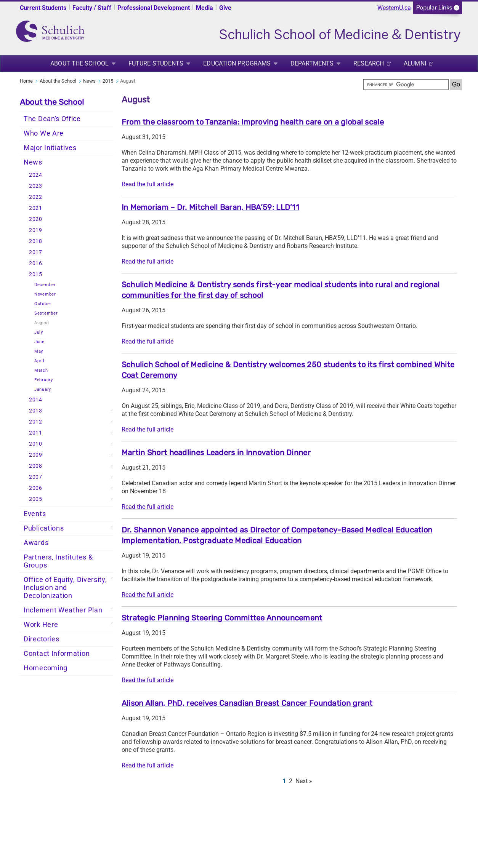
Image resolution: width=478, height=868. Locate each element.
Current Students (43, 8)
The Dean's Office (52, 119)
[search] (406, 85)
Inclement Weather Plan (63, 610)
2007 (36, 477)
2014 (36, 400)
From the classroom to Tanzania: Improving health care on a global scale (253, 122)
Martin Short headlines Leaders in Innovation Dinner (216, 452)
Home (26, 81)
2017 (36, 252)
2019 (36, 230)
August (42, 323)
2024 (36, 175)
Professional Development (154, 8)
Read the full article (148, 184)
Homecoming (46, 668)
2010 (36, 444)
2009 (36, 455)
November (45, 294)
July (39, 332)
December (45, 285)
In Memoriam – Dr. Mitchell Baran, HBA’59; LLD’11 (210, 207)
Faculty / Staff (92, 8)
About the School (79, 63)
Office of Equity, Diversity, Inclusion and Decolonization (65, 588)
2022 (36, 197)
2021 (36, 208)
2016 (36, 263)
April (39, 361)
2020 (36, 219)
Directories (42, 639)
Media (205, 8)
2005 (36, 499)
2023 (36, 186)
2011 (36, 433)
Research (369, 63)
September (46, 313)
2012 (36, 422)
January (43, 389)
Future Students (156, 63)
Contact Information (57, 654)
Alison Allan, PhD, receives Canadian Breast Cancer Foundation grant (247, 703)
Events (35, 514)
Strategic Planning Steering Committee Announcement (222, 618)
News (89, 81)
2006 (36, 488)
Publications (44, 528)
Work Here (41, 625)
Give (225, 8)
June (39, 342)
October (43, 304)
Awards (36, 543)
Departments (312, 63)
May (39, 351)
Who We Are (44, 133)
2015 (108, 81)
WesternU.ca (394, 8)
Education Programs (237, 63)
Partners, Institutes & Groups (58, 561)
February (44, 380)
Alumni (415, 63)
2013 (36, 411)
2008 (36, 466)
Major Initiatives (50, 148)
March (41, 370)
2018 (36, 241)
